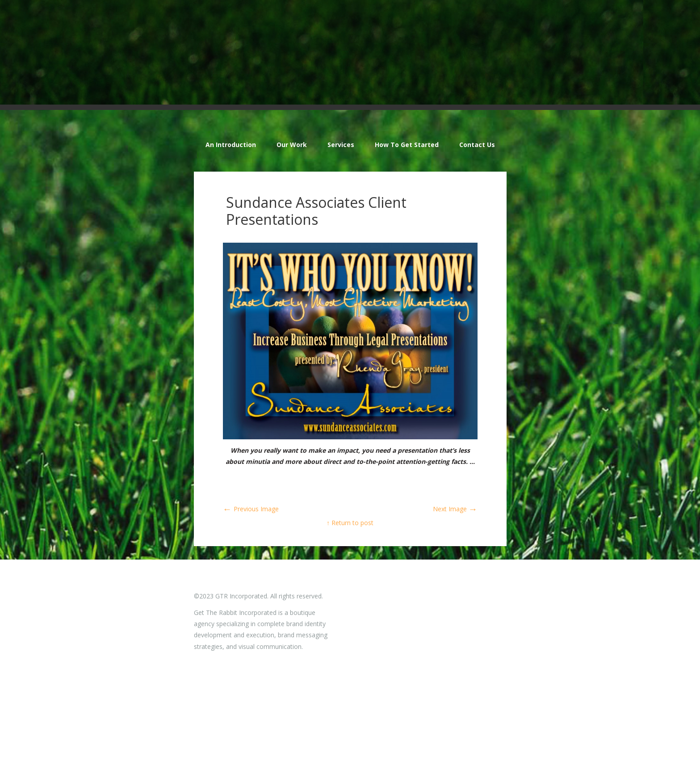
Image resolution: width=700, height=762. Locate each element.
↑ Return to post (350, 523)
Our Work (292, 145)
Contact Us (477, 145)
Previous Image (251, 509)
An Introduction (231, 145)
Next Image (455, 509)
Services (341, 145)
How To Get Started (407, 145)
